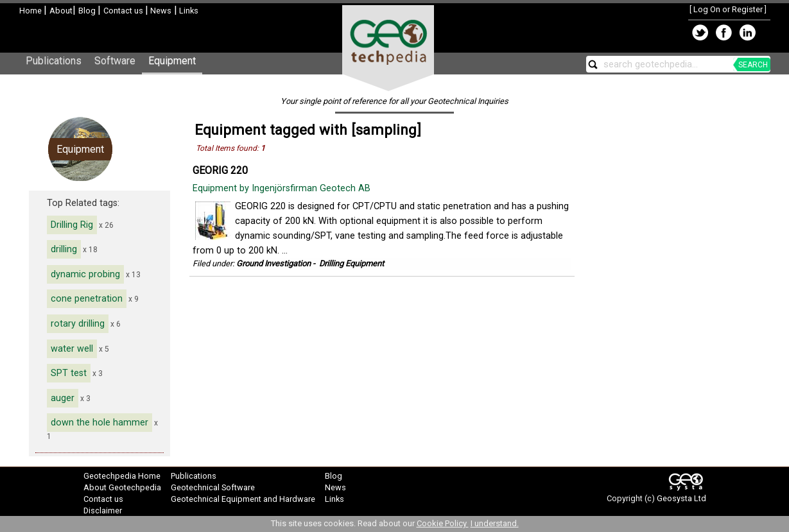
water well (72, 349)
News (160, 11)
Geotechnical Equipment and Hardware (243, 499)
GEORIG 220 (220, 170)
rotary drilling (78, 324)
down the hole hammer (100, 423)
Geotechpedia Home (122, 476)
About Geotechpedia (122, 487)
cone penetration (87, 299)
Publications (54, 61)
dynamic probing (85, 274)
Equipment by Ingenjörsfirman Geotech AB (283, 188)
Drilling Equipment (351, 263)
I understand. (495, 523)
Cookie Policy (443, 523)
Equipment (172, 61)
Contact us (124, 11)
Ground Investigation (273, 263)
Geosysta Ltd (681, 498)
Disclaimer (103, 511)
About (61, 11)
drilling (64, 249)
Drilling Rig (72, 225)
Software (115, 61)
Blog (88, 11)
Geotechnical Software (213, 487)
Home (31, 11)
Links (188, 11)
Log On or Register (728, 9)
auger (63, 398)
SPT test (69, 373)
